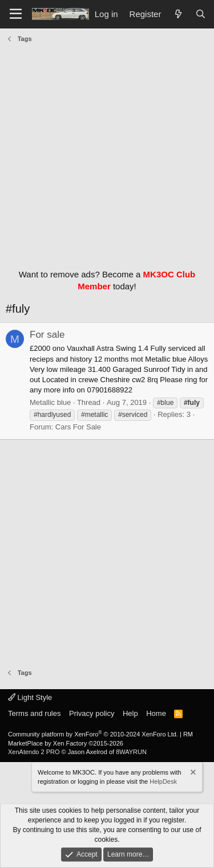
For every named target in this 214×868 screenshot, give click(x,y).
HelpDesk (163, 781)
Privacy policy (92, 713)
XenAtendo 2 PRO (34, 752)
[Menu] (16, 14)
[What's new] (178, 14)
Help (130, 713)
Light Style (30, 697)
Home (156, 713)
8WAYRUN (131, 752)
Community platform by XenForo (93, 734)
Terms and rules (34, 713)
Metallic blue (50, 402)
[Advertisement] (107, 153)
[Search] (201, 14)
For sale (47, 335)
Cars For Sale (78, 427)
